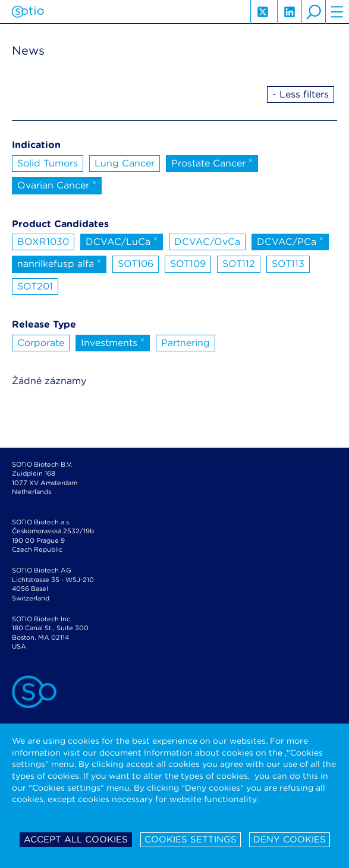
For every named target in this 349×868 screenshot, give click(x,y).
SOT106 (136, 264)
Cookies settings (191, 839)
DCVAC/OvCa (207, 242)
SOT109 (188, 264)
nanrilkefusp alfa (59, 263)
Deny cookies (290, 839)
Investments (113, 342)
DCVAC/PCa (290, 241)
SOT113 (288, 264)
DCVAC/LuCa (122, 241)
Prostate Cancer (212, 162)
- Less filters (301, 94)
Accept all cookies (76, 839)
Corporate (41, 343)
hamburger (337, 12)
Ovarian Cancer (57, 184)
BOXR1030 (43, 242)
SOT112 (239, 264)
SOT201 (35, 286)
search (313, 12)
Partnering (185, 343)
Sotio (28, 12)
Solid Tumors (48, 163)
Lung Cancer (125, 163)
